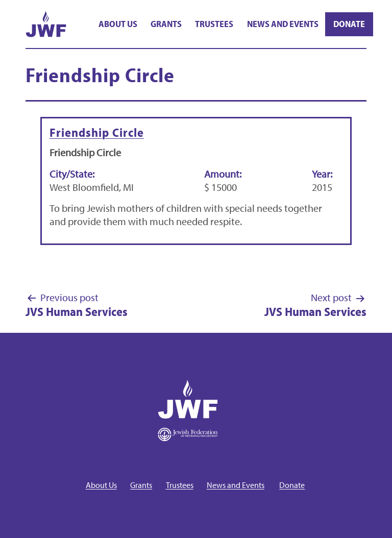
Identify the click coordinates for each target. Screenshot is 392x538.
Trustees (214, 24)
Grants (166, 24)
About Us (118, 24)
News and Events (283, 24)
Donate (349, 24)
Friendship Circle (97, 132)
